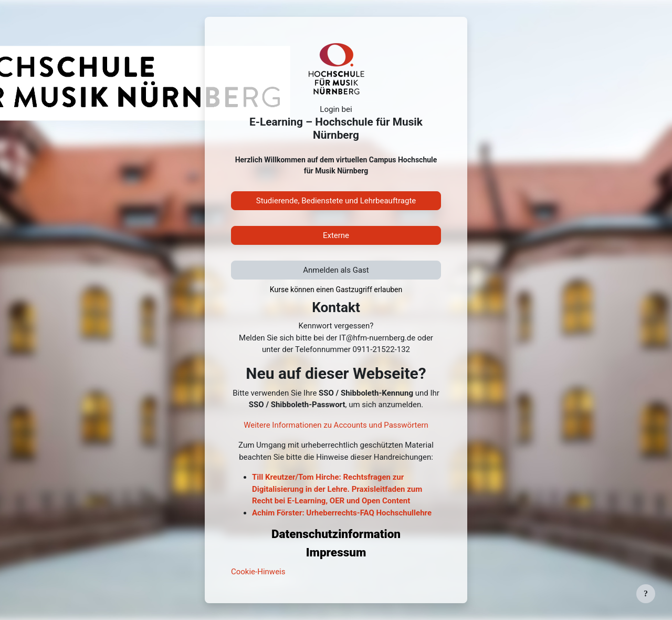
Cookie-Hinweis (258, 572)
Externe (336, 235)
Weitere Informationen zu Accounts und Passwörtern (336, 425)
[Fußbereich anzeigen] (646, 594)
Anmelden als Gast (336, 270)
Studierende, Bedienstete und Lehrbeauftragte (336, 201)
